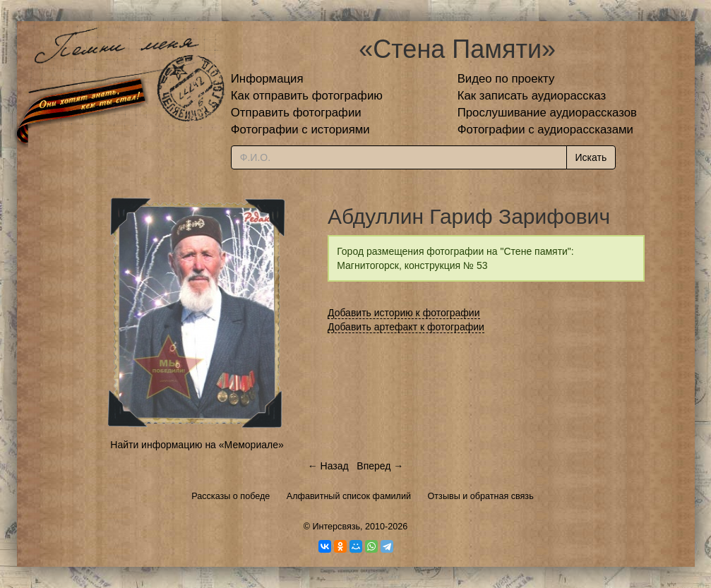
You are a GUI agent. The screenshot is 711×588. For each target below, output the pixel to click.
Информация (267, 79)
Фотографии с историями (300, 130)
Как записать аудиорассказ (532, 96)
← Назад (328, 466)
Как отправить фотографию (307, 96)
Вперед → (380, 466)
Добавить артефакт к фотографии (406, 327)
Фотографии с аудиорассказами (545, 130)
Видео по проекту (506, 79)
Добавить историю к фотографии (404, 313)
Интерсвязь (336, 527)
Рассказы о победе (231, 496)
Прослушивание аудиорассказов (547, 113)
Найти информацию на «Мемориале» (197, 445)
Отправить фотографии (296, 113)
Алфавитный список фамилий (349, 496)
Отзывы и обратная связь (481, 496)
